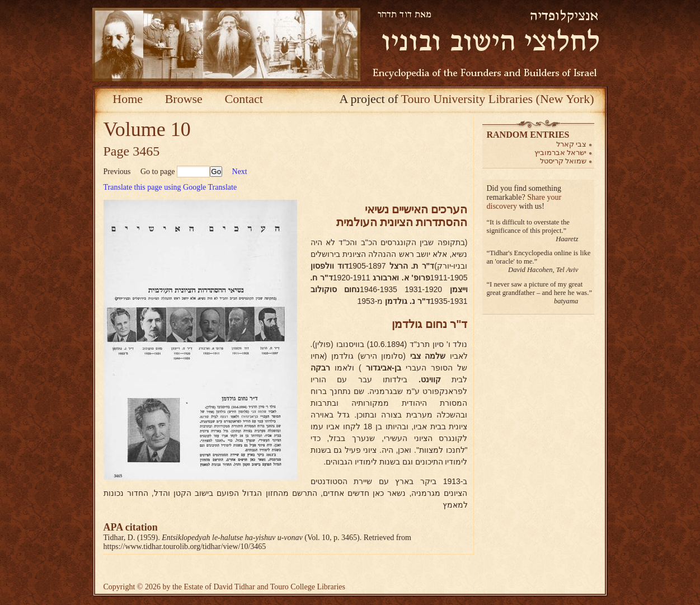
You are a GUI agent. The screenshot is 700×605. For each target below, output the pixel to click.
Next (240, 172)
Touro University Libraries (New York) (498, 99)
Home (128, 99)
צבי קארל (572, 144)
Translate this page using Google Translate (170, 187)
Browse (184, 99)
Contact (243, 99)
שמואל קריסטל (563, 161)
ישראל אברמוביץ (561, 153)
